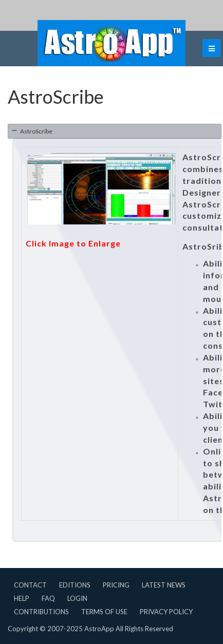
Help (22, 598)
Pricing (116, 585)
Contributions (41, 612)
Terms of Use (104, 612)
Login (77, 598)
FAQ (48, 598)
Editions (75, 585)
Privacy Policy (166, 612)
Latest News (164, 585)
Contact (30, 585)
